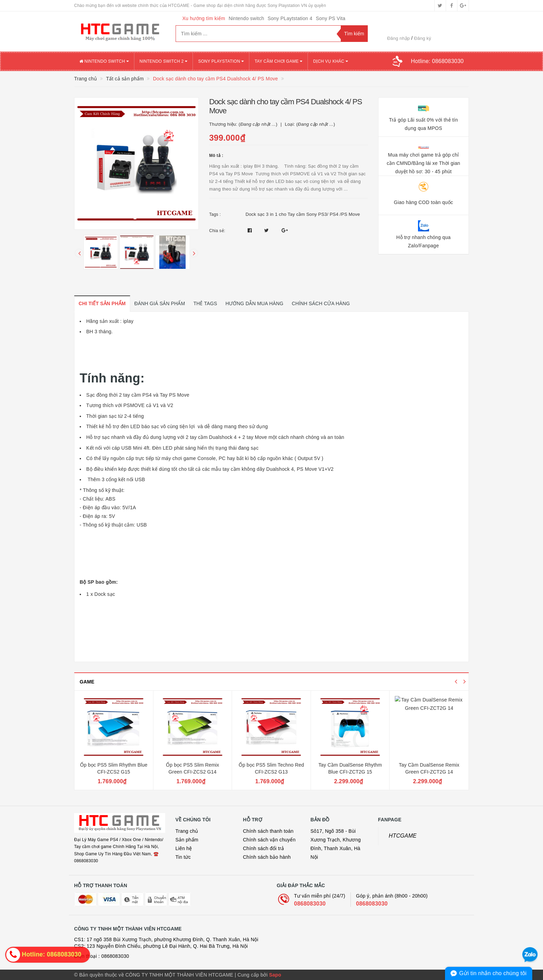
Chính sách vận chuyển (269, 840)
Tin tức (183, 857)
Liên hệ (184, 848)
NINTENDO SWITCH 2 (163, 61)
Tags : (215, 214)
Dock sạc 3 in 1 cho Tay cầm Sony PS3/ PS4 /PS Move (303, 214)
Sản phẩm (187, 840)
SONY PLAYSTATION (221, 61)
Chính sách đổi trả (264, 848)
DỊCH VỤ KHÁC (331, 61)
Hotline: (437, 61)
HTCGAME (403, 836)
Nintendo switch (246, 18)
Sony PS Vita (331, 18)
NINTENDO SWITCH (104, 61)
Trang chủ (187, 831)
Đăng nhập (399, 38)
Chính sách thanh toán (268, 831)
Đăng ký (423, 38)
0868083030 (310, 904)
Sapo (275, 975)
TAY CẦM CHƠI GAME (278, 61)
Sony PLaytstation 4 (290, 18)
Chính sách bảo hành (267, 857)
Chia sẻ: (217, 231)
